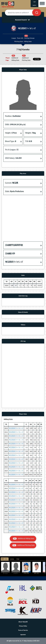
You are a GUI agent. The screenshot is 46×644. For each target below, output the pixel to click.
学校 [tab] (18, 559)
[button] (23, 245)
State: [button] (14, 191)
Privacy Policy (23, 626)
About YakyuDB (23, 622)
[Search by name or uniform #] (22, 13)
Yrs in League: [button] (12, 150)
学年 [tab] (6, 559)
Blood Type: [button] (11, 141)
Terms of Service (23, 630)
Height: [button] (11, 133)
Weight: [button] (30, 133)
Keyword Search (23, 20)
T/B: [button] (29, 141)
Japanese (23, 635)
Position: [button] (13, 116)
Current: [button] (12, 183)
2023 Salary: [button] (13, 158)
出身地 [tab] (12, 559)
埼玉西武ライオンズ (16, 428)
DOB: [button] (15, 124)
